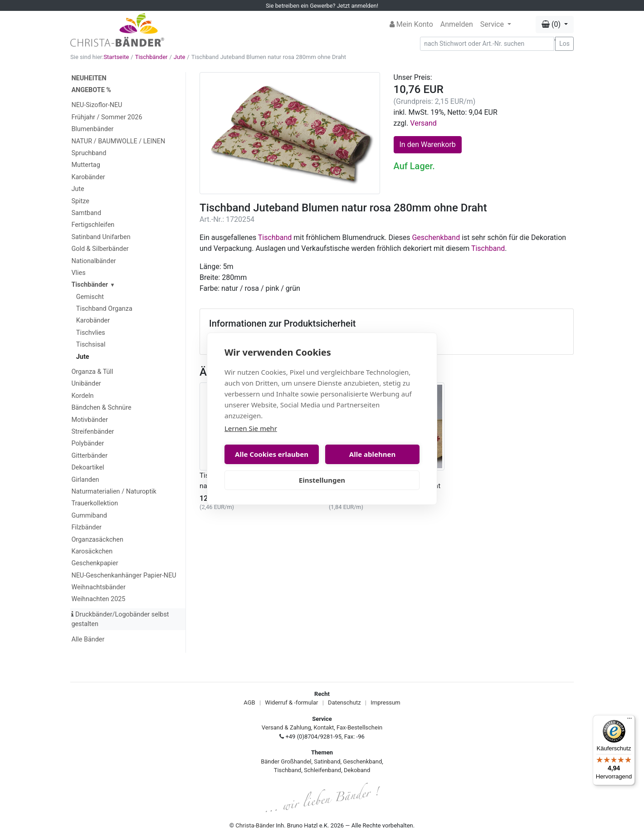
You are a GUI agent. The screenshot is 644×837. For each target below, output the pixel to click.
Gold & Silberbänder (100, 249)
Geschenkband (436, 237)
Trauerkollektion (95, 503)
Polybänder (88, 443)
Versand (423, 123)
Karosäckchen (92, 551)
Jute (180, 57)
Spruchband (89, 153)
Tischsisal (91, 345)
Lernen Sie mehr (251, 428)
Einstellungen (322, 480)
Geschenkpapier (95, 563)
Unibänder (86, 384)
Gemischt (90, 297)
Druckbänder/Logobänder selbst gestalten (120, 619)
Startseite (116, 57)
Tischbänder (151, 57)
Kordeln (82, 396)
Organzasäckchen (97, 540)
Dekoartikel (88, 467)
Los (564, 44)
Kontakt (324, 727)
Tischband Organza (104, 309)
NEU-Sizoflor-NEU (97, 105)
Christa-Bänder (255, 825)
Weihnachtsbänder (98, 587)
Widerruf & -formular (291, 702)
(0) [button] (552, 24)
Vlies (78, 273)
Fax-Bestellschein (359, 727)
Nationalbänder (93, 261)
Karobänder (88, 177)
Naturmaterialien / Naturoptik (114, 492)
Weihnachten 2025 (98, 599)
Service (493, 24)
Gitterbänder (89, 456)
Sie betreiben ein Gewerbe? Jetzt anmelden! (322, 6)
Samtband (86, 213)
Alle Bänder (88, 639)
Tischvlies (91, 333)
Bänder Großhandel (286, 761)
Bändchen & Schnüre (101, 408)
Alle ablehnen (372, 454)
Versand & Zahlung (286, 727)
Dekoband (357, 770)
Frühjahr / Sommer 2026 (107, 117)
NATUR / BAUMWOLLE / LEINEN (118, 141)
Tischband (275, 237)
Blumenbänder (92, 129)
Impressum (385, 702)
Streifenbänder (93, 432)
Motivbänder (89, 420)
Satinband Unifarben (101, 237)
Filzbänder (86, 527)
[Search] (487, 44)
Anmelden (457, 24)
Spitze (80, 201)
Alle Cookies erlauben (272, 454)
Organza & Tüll (92, 372)
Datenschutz (344, 702)
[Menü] (629, 720)
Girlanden (85, 480)
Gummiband (89, 516)
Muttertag (85, 165)
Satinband (327, 761)
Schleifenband (322, 770)
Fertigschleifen (93, 225)
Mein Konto (411, 24)
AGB (249, 702)
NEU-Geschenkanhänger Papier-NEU (124, 575)
